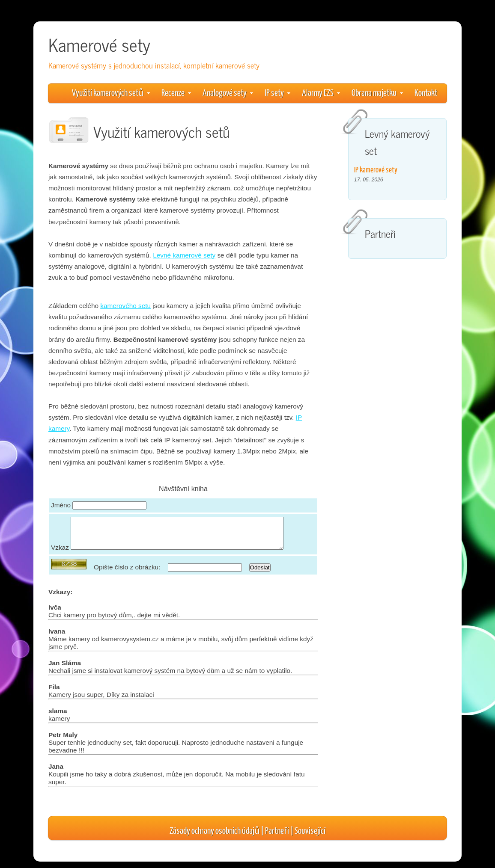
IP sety (277, 92)
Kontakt (426, 92)
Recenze (176, 92)
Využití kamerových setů (111, 92)
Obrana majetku (377, 92)
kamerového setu (125, 306)
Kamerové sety (99, 44)
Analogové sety (228, 92)
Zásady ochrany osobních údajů (215, 837)
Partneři (277, 837)
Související (310, 837)
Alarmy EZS (321, 92)
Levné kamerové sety (184, 255)
